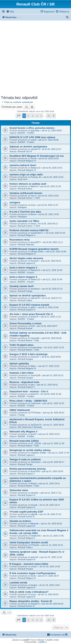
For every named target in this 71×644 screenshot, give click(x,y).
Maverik (35, 524)
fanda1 (34, 585)
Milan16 (34, 186)
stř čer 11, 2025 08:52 (48, 594)
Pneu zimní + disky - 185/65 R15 (28, 401)
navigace (15, 202)
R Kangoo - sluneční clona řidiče (29, 564)
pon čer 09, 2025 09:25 (53, 604)
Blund (33, 214)
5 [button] (41, 116)
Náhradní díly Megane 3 (23, 432)
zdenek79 (35, 149)
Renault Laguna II (26, 455)
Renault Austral (25, 328)
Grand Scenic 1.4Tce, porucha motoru (32, 128)
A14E (33, 576)
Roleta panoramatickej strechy (28, 469)
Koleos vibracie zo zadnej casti (28, 184)
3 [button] (33, 116)
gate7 (33, 307)
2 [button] (28, 116)
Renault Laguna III (27, 263)
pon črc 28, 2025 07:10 (50, 514)
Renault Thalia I (25, 547)
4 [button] (37, 116)
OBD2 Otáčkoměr (20, 410)
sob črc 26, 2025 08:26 (51, 524)
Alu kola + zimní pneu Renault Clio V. (31, 314)
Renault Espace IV (27, 310)
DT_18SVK (36, 443)
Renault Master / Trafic (29, 340)
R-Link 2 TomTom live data (25, 212)
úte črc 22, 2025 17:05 (53, 536)
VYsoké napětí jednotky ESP (26, 512)
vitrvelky (34, 493)
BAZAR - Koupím (26, 272)
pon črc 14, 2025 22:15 (52, 545)
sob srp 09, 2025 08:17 (54, 462)
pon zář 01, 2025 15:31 (53, 403)
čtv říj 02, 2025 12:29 (54, 347)
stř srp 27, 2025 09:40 (54, 425)
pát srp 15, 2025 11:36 (54, 443)
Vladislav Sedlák (38, 453)
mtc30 (34, 158)
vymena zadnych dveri (23, 165)
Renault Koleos (25, 189)
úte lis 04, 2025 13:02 (53, 177)
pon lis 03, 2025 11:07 (48, 205)
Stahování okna (19, 490)
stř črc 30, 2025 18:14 (50, 505)
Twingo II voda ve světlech (25, 459)
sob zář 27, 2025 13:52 (49, 366)
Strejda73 (35, 604)
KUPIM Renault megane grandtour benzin (34, 249)
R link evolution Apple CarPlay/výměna (33, 573)
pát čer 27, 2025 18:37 (48, 576)
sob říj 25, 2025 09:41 (51, 261)
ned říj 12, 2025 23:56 (48, 307)
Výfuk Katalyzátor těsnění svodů (29, 542)
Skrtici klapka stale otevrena (26, 258)
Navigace (23, 207)
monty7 (34, 566)
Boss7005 (35, 471)
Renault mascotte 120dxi (24, 441)
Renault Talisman (26, 244)
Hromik (34, 505)
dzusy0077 (36, 242)
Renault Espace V (27, 387)
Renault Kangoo (26, 359)
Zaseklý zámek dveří (22, 286)
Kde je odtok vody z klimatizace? (29, 592)
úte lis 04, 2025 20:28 (49, 158)
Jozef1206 (35, 375)
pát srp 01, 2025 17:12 (51, 493)
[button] (19, 116)
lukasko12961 (37, 252)
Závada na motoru (20, 521)
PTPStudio (36, 413)
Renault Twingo (25, 291)
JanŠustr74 (36, 425)
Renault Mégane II (27, 235)
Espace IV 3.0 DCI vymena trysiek (29, 305)
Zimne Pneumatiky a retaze (25, 323)
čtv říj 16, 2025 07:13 (52, 298)
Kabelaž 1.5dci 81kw (21, 373)
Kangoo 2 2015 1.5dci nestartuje (28, 354)
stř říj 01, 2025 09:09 (51, 357)
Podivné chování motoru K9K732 (29, 230)
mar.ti (33, 196)
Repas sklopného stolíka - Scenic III (31, 601)
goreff (33, 434)
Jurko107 (35, 357)
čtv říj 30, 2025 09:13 (48, 224)
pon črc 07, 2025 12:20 (51, 557)
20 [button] (49, 116)
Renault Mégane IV (27, 161)
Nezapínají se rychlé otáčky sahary (30, 450)
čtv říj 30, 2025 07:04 (55, 233)
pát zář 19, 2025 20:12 (53, 375)
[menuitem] (10, 12)
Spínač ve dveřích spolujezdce (28, 295)
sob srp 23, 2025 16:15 (49, 434)
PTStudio (35, 545)
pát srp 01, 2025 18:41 (49, 483)
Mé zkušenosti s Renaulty (30, 427)
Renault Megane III (27, 368)
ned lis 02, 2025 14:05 (48, 214)
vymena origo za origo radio (26, 174)
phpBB (26, 640)
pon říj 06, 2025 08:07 (47, 326)
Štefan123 (35, 168)
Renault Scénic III (26, 517)
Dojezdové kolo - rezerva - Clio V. (29, 391)
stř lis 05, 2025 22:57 (52, 149)
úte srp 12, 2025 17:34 (59, 453)
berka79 (34, 317)
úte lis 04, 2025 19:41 (52, 168)
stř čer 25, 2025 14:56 (50, 585)
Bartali (34, 483)
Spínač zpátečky (19, 364)
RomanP (35, 261)
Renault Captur (25, 300)
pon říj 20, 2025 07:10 (52, 289)
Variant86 (35, 338)
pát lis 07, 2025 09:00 (49, 140)
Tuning (21, 415)
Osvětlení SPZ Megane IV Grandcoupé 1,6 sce (37, 156)
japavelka (35, 131)
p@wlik (34, 514)
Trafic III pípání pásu (21, 345)
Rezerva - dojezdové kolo (24, 382)
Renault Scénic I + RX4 (29, 198)
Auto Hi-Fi (23, 179)
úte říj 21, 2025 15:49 (52, 270)
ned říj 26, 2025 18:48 (56, 252)
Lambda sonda (18, 583)
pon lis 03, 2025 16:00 (48, 196)
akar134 (34, 557)
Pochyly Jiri (36, 177)
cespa (33, 140)
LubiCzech (36, 403)
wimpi (33, 224)
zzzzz (33, 594)
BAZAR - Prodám (26, 133)
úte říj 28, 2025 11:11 (53, 242)
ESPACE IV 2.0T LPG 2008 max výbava (32, 137)
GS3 (33, 326)
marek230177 (37, 233)
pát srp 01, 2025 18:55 (53, 471)
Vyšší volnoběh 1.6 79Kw (24, 221)
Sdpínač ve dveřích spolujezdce (28, 147)
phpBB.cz (43, 642)
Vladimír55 (36, 536)
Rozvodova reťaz (20, 240)
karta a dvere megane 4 (23, 268)
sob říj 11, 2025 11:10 (51, 317)
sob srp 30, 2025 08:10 (54, 413)
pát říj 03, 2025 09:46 (51, 338)
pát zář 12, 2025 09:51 (48, 385)
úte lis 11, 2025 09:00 (52, 131)
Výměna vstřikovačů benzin (26, 193)
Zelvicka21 (36, 462)
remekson (35, 289)
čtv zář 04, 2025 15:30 (51, 394)
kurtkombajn (36, 347)
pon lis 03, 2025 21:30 (51, 186)
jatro (33, 385)
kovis (33, 205)
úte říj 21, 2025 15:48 (52, 279)
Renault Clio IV (25, 151)
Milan (33, 366)
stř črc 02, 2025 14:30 (50, 566)
